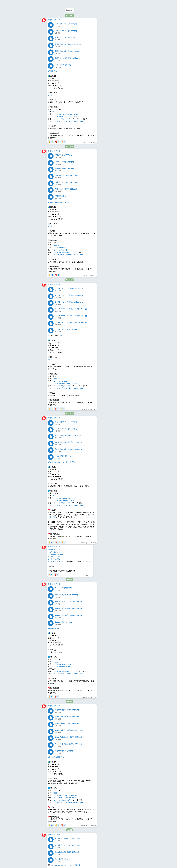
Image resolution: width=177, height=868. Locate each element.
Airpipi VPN (52, 514)
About (108, 56)
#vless (58, 57)
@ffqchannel (116, 15)
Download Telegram (118, 51)
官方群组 (58, 277)
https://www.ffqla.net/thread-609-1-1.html (68, 834)
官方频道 (51, 277)
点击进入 (56, 363)
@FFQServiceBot (120, 46)
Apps (119, 56)
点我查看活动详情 (54, 231)
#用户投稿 (74, 57)
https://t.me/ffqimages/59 (62, 832)
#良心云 (51, 330)
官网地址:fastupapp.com (61, 467)
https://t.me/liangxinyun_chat (63, 368)
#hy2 (68, 57)
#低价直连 (71, 330)
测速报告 (66, 277)
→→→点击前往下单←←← (57, 272)
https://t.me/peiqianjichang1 (63, 827)
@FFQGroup (110, 34)
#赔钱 (58, 789)
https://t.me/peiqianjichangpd (63, 825)
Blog (114, 56)
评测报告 (66, 545)
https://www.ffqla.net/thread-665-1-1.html (68, 373)
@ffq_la (111, 37)
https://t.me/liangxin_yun (62, 365)
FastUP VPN (52, 448)
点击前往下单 (57, 538)
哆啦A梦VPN (55, 236)
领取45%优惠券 (65, 265)
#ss (54, 57)
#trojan (63, 57)
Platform (126, 56)
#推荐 (65, 330)
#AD (49, 180)
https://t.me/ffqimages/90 (62, 370)
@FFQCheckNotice (115, 41)
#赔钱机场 (52, 789)
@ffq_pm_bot (117, 44)
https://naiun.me (59, 81)
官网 (49, 175)
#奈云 (50, 57)
